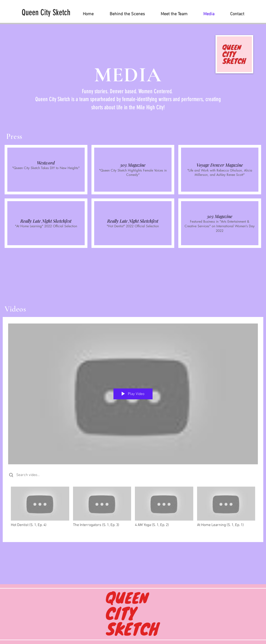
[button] (46, 170)
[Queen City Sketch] (46, 13)
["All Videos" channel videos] (133, 510)
